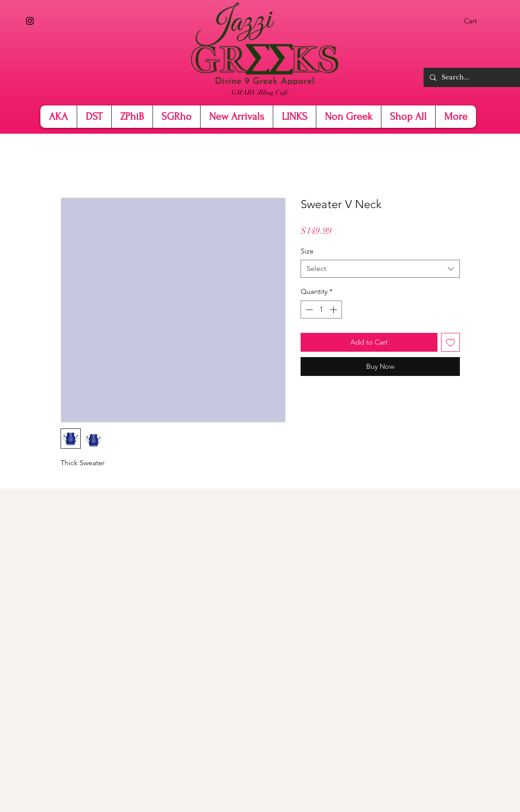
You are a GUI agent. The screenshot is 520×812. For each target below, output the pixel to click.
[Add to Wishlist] (450, 342)
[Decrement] (308, 310)
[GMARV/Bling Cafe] (260, 93)
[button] (476, 21)
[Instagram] (30, 21)
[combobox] (380, 269)
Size (307, 251)
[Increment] (334, 310)
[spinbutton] (321, 310)
